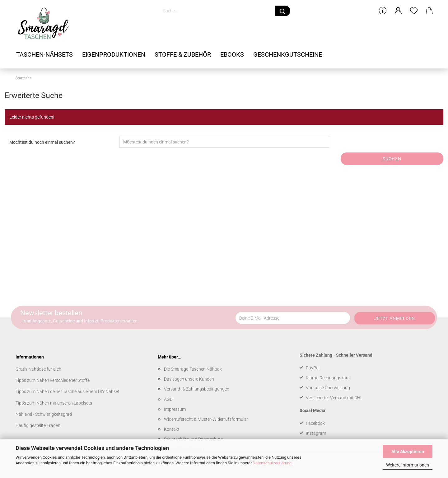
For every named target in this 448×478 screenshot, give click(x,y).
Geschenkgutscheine (288, 54)
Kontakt (172, 429)
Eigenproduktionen (114, 54)
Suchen (392, 159)
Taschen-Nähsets (44, 54)
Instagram (316, 433)
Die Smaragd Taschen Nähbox (193, 369)
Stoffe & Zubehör (183, 54)
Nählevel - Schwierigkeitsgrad (44, 414)
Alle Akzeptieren (408, 452)
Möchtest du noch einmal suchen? (42, 142)
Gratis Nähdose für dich (38, 369)
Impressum (175, 409)
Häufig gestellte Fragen (38, 425)
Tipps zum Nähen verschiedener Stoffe (53, 380)
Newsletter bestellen (51, 313)
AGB (168, 399)
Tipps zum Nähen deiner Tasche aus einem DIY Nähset (68, 391)
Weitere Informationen (408, 465)
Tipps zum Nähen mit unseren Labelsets (54, 403)
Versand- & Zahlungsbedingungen (197, 389)
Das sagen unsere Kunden (189, 379)
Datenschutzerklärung (272, 463)
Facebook (315, 423)
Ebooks (232, 54)
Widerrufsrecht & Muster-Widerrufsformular (206, 419)
